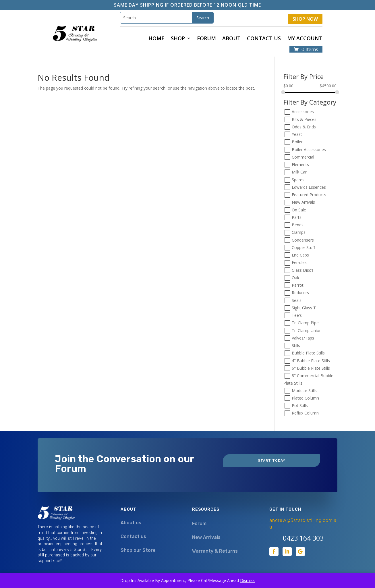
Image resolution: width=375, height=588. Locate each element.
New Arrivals (303, 202)
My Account (305, 39)
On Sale (299, 210)
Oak (295, 278)
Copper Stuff (303, 247)
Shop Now (305, 19)
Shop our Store (138, 550)
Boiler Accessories (309, 150)
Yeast (297, 134)
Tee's (297, 315)
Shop (178, 39)
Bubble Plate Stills (308, 353)
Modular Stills (304, 391)
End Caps (300, 255)
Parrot (298, 285)
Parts (297, 217)
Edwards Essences (309, 187)
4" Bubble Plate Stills (311, 361)
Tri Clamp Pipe (305, 323)
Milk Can (300, 172)
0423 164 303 (303, 538)
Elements (300, 164)
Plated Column (305, 398)
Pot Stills (300, 405)
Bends (298, 225)
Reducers (300, 293)
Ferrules (299, 263)
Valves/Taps (303, 338)
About (231, 39)
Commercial (303, 157)
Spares (298, 180)
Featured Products (309, 195)
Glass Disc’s (303, 270)
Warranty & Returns (215, 551)
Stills (296, 345)
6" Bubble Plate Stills (311, 368)
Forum (206, 39)
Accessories (303, 112)
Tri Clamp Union (307, 330)
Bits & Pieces (304, 119)
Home (156, 39)
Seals (297, 300)
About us (131, 523)
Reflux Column (305, 413)
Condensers (303, 240)
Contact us (264, 39)
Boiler (297, 142)
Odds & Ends (304, 127)
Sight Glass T (304, 308)
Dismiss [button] (247, 580)
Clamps (299, 233)
